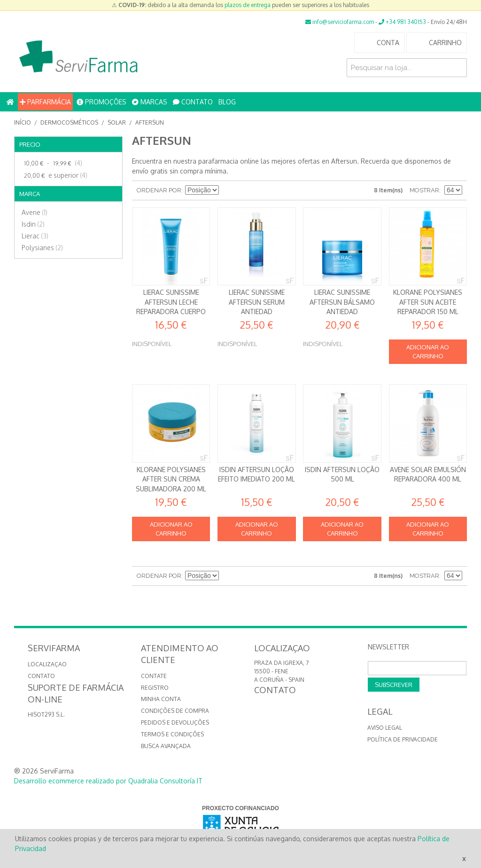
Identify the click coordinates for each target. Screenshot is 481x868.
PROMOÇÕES (101, 102)
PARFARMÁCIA (45, 102)
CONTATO (193, 102)
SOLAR (117, 122)
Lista (260, 190)
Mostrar (424, 190)
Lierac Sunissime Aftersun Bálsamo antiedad (342, 302)
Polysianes (42, 248)
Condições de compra (175, 711)
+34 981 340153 (402, 22)
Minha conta (161, 699)
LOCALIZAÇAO (47, 664)
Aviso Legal (385, 728)
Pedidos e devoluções (175, 722)
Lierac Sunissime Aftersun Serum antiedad (257, 302)
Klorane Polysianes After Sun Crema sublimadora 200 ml (171, 479)
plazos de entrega (248, 5)
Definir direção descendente (227, 190)
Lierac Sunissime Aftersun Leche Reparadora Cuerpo (171, 302)
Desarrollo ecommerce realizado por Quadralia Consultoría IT (108, 781)
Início (23, 122)
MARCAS (150, 102)
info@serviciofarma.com (340, 22)
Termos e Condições (172, 734)
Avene (35, 212)
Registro (155, 688)
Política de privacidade (403, 739)
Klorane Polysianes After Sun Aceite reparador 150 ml (428, 302)
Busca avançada (166, 746)
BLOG (227, 102)
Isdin (33, 224)
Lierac (35, 236)
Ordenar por (159, 190)
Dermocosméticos (69, 122)
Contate (154, 676)
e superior (54, 175)
